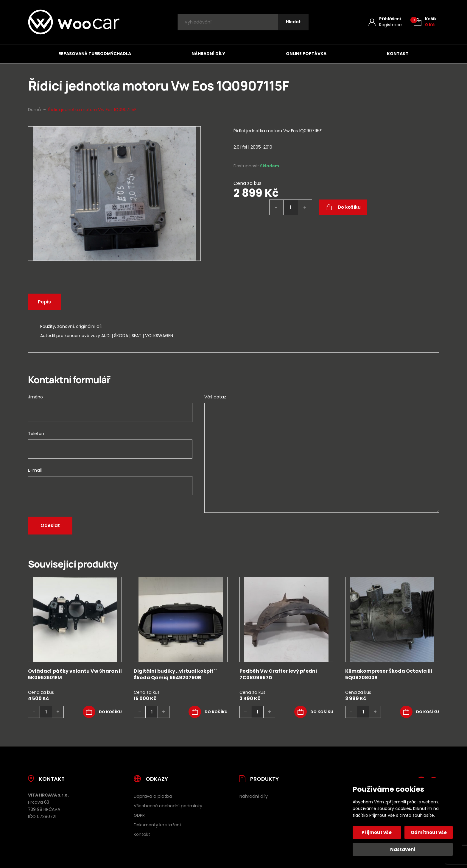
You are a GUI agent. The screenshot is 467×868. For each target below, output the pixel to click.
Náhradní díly (208, 54)
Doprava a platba (153, 796)
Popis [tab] (44, 302)
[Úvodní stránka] (74, 22)
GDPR (139, 815)
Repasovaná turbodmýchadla (95, 54)
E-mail (35, 470)
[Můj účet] (385, 22)
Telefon (36, 434)
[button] (102, 712)
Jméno (35, 397)
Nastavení (403, 849)
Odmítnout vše (429, 832)
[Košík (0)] (425, 22)
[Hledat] (293, 22)
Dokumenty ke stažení (157, 825)
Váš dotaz (215, 397)
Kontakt (398, 54)
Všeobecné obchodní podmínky (168, 806)
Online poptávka (306, 54)
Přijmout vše (377, 832)
